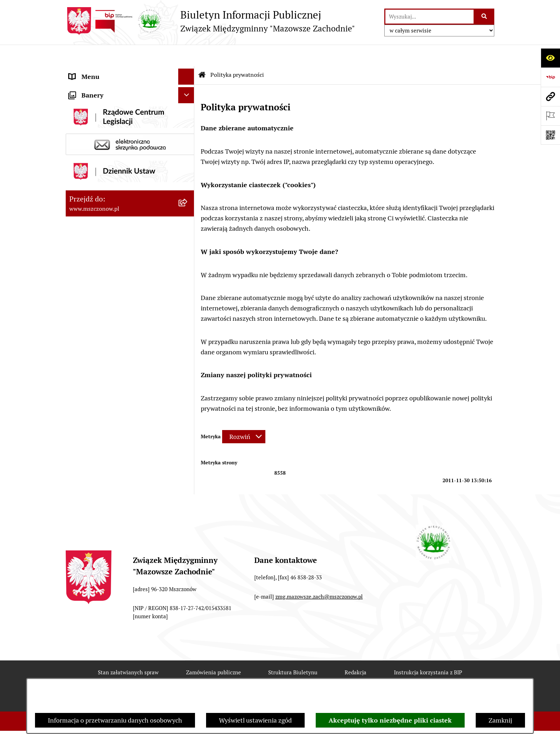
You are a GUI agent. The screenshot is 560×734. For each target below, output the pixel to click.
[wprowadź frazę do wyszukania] (429, 17)
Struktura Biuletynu (293, 651)
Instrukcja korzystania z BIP (428, 651)
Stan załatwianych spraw (128, 651)
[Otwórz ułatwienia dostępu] (550, 58)
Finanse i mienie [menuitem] (92, 119)
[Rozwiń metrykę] (244, 415)
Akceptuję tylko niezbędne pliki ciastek (390, 720)
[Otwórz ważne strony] (550, 116)
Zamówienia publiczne (214, 651)
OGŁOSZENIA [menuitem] (89, 197)
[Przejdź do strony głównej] (210, 21)
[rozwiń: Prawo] (188, 104)
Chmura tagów (353, 676)
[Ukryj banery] (186, 247)
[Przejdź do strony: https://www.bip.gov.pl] (550, 77)
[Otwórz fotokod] (550, 135)
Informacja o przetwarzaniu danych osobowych (115, 720)
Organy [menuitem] (79, 87)
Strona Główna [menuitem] (90, 71)
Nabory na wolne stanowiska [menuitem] (109, 229)
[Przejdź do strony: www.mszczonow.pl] (550, 96)
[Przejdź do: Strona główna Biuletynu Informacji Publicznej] (202, 54)
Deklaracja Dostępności (201, 676)
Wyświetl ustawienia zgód (255, 720)
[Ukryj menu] (186, 55)
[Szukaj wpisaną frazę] (484, 17)
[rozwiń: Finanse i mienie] (188, 120)
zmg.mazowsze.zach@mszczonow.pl (319, 575)
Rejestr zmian (128, 676)
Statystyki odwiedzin (282, 676)
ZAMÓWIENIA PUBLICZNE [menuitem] (107, 181)
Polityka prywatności (424, 676)
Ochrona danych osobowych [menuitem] (109, 213)
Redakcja (356, 651)
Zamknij (500, 720)
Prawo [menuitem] (78, 103)
